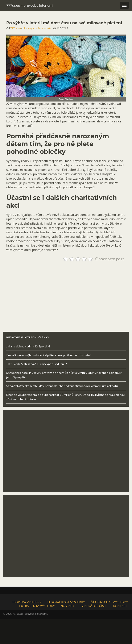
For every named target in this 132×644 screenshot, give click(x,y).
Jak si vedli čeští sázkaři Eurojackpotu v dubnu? (37, 364)
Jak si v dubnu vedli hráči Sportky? (28, 346)
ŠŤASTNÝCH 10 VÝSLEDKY (109, 602)
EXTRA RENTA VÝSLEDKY (37, 606)
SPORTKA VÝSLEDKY (27, 602)
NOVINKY (68, 606)
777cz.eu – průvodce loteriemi (30, 5)
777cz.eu (16, 28)
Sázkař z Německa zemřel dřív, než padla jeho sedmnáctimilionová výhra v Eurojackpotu (62, 386)
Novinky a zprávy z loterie (37, 28)
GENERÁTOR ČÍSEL (94, 606)
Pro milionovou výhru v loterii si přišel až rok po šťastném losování (48, 355)
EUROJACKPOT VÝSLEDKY (66, 602)
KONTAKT (120, 606)
